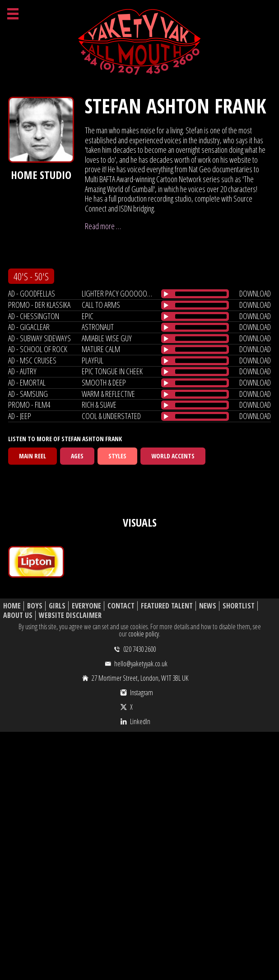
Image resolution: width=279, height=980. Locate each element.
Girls (57, 606)
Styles (117, 456)
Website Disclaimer (70, 615)
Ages (77, 456)
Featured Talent (167, 606)
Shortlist (239, 606)
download (255, 293)
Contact (121, 606)
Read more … (103, 226)
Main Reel (33, 456)
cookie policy (144, 634)
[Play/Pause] (166, 294)
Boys (35, 606)
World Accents (173, 456)
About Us (18, 615)
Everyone (86, 606)
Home (12, 606)
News (208, 606)
